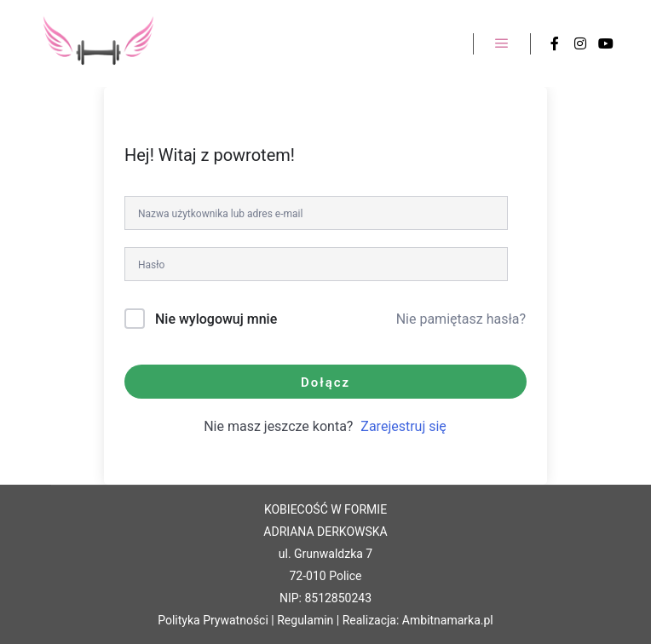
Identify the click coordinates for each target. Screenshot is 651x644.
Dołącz (325, 382)
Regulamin (305, 620)
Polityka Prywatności (213, 620)
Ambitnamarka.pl (448, 620)
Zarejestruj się (403, 426)
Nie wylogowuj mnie (216, 319)
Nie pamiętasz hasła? (461, 319)
